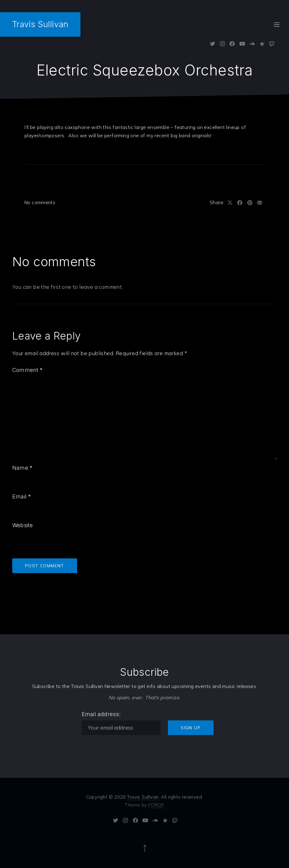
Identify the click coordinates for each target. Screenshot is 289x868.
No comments (40, 202)
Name (22, 468)
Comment (28, 370)
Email (22, 497)
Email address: (101, 714)
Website (22, 525)
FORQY (156, 805)
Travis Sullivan (40, 24)
